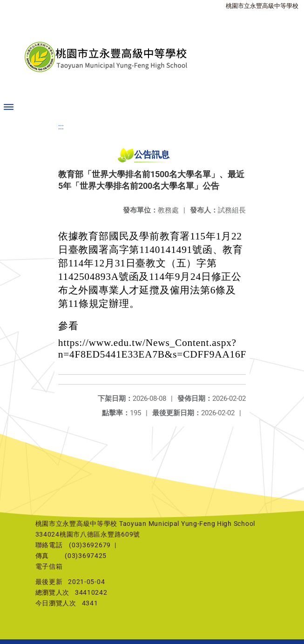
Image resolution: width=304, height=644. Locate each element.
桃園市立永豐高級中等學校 (262, 6)
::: (61, 127)
